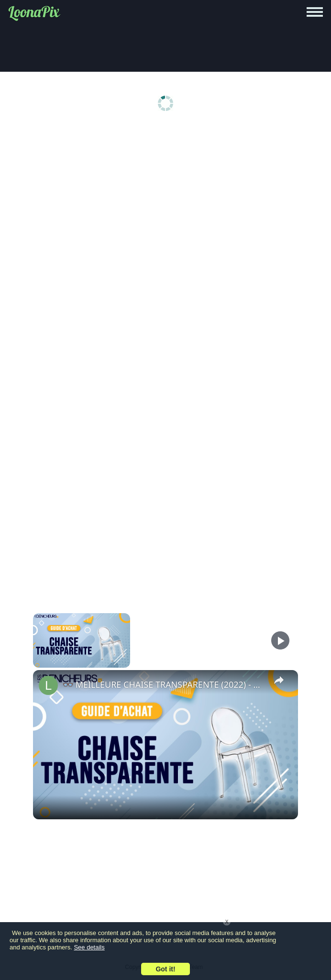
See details (89, 947)
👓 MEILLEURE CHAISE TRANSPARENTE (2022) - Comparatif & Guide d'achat (164, 684)
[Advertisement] (165, 202)
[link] (48, 685)
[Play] (280, 640)
